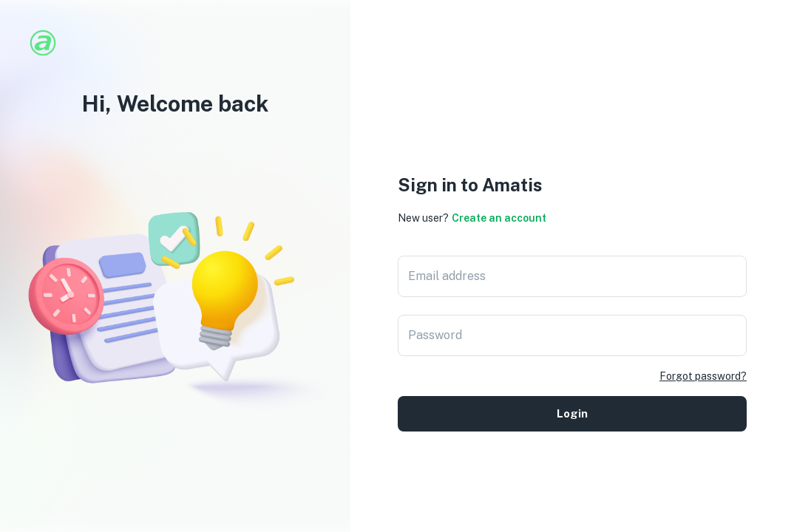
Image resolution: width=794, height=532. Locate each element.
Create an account (499, 218)
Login (572, 414)
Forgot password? (703, 376)
